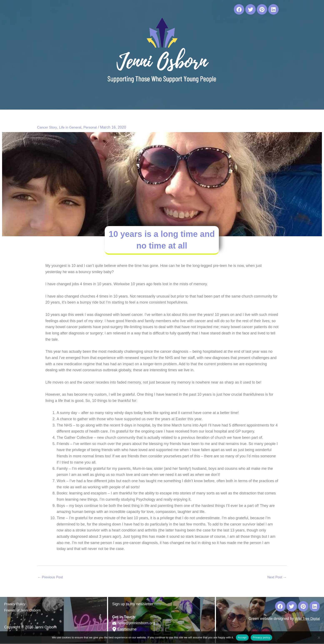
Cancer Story (48, 127)
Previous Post (51, 578)
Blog (226, 100)
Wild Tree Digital (306, 619)
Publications (175, 100)
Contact (243, 100)
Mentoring (119, 100)
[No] (319, 638)
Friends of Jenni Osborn (24, 611)
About (96, 100)
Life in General (73, 127)
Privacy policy (261, 637)
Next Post (276, 578)
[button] (119, 100)
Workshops (147, 100)
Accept (242, 637)
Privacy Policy (16, 605)
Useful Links (204, 100)
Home (79, 100)
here (158, 605)
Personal (95, 127)
